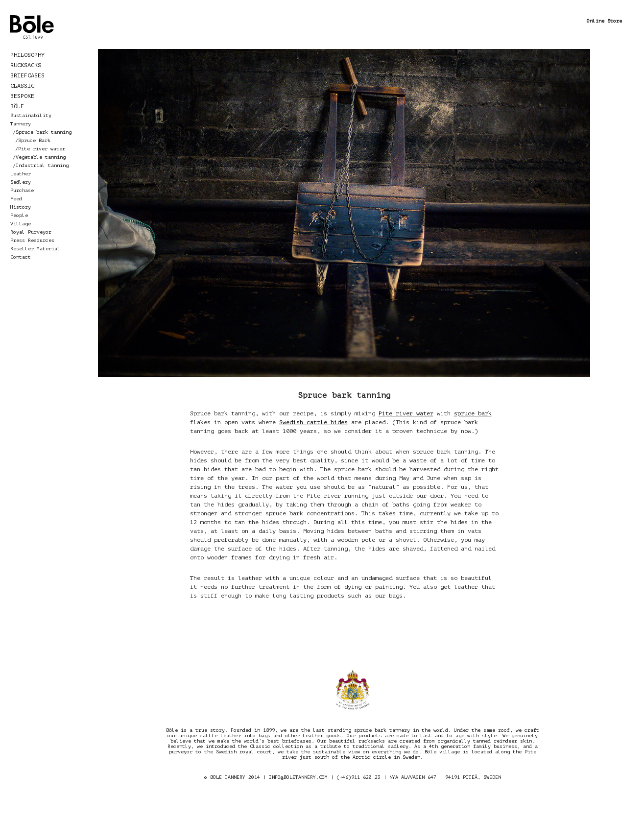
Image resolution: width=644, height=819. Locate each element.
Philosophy (27, 55)
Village (21, 224)
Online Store (604, 21)
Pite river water (42, 149)
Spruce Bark (34, 140)
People (19, 215)
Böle (17, 106)
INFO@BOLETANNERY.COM (298, 777)
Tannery (21, 124)
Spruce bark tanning (44, 132)
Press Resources (32, 240)
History (21, 207)
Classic (22, 86)
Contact (21, 257)
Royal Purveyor (31, 232)
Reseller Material (35, 249)
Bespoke (22, 96)
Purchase (22, 190)
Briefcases (27, 75)
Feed (16, 199)
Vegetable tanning (41, 157)
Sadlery (21, 182)
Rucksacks (26, 65)
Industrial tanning (42, 165)
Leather (21, 174)
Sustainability (31, 115)
